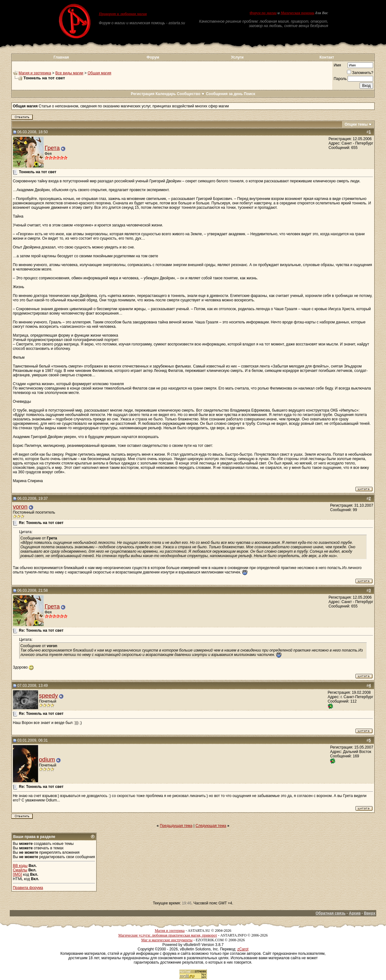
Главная (61, 57)
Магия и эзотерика (35, 73)
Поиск (250, 94)
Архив (355, 913)
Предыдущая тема (176, 826)
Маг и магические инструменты (167, 940)
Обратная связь (330, 913)
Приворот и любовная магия (123, 14)
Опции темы (356, 124)
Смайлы (20, 870)
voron (20, 507)
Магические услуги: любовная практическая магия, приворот (168, 935)
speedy (48, 695)
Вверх (370, 913)
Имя (337, 65)
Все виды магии (69, 73)
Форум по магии (263, 13)
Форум (153, 57)
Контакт (327, 57)
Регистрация (142, 94)
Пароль (340, 79)
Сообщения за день (224, 94)
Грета (52, 148)
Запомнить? (360, 73)
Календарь (166, 94)
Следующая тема (211, 826)
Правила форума (28, 888)
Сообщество (191, 94)
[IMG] (17, 875)
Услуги (237, 57)
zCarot (243, 949)
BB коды (20, 866)
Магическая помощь (297, 13)
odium (47, 759)
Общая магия (99, 73)
